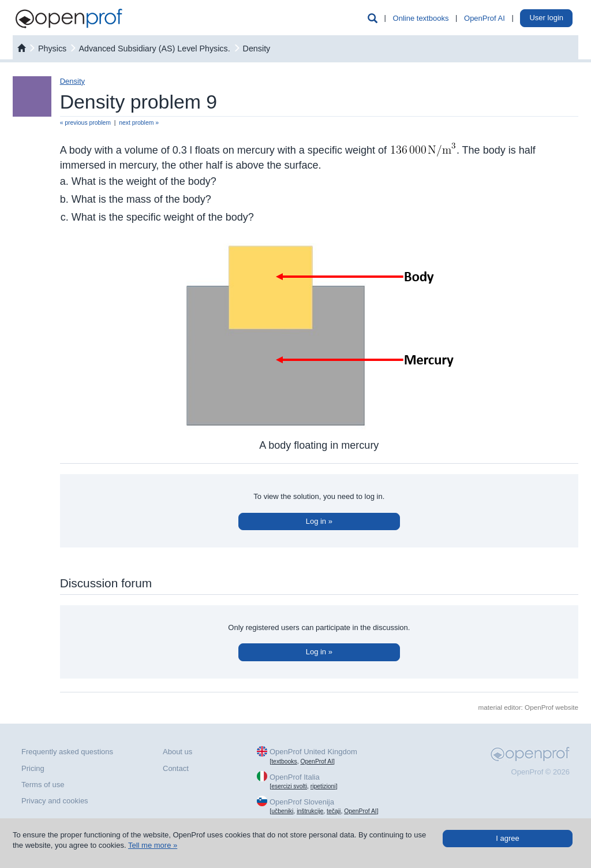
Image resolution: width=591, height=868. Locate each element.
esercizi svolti (289, 786)
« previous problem (85, 123)
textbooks (284, 761)
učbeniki (282, 811)
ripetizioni (323, 786)
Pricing (33, 768)
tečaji (334, 811)
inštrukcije (310, 811)
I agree (507, 838)
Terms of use (43, 785)
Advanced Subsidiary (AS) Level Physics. (155, 49)
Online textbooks (421, 18)
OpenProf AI (485, 18)
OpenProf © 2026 (540, 772)
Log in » (319, 521)
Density (257, 49)
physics (52, 49)
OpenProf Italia (295, 777)
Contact (176, 768)
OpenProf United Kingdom (313, 752)
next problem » (139, 123)
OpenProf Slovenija (302, 802)
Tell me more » (153, 845)
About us (177, 752)
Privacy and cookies (55, 801)
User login (546, 18)
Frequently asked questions (67, 752)
